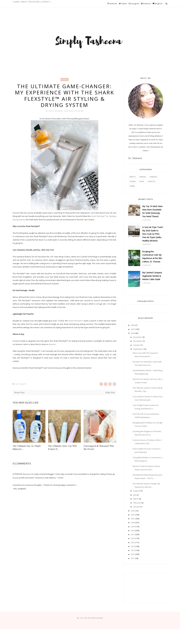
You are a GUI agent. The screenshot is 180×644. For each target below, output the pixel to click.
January (136, 507)
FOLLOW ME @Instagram (91, 618)
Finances (153, 177)
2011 (133, 558)
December (138, 337)
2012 (133, 554)
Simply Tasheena (56, 111)
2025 (133, 329)
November (138, 341)
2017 (133, 534)
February (137, 503)
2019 (133, 527)
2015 (133, 542)
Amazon (52, 344)
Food (142, 181)
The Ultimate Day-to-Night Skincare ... (27, 447)
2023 (133, 511)
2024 (133, 333)
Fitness (133, 181)
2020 (133, 523)
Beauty (65, 79)
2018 (133, 531)
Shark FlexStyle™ (76, 321)
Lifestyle (151, 181)
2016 (133, 538)
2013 (133, 550)
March (136, 499)
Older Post (110, 393)
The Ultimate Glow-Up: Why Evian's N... (63, 447)
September (138, 349)
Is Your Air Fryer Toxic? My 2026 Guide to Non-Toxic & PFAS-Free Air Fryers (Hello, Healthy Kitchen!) (153, 234)
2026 (133, 325)
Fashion (143, 177)
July (135, 495)
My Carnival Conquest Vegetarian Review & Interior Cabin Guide (152, 276)
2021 (133, 519)
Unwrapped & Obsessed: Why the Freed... (99, 447)
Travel (132, 186)
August (136, 491)
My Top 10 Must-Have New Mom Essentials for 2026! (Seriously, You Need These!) (152, 211)
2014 (133, 546)
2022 (133, 515)
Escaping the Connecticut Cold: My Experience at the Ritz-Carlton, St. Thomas (152, 257)
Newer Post (19, 393)
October (137, 345)
